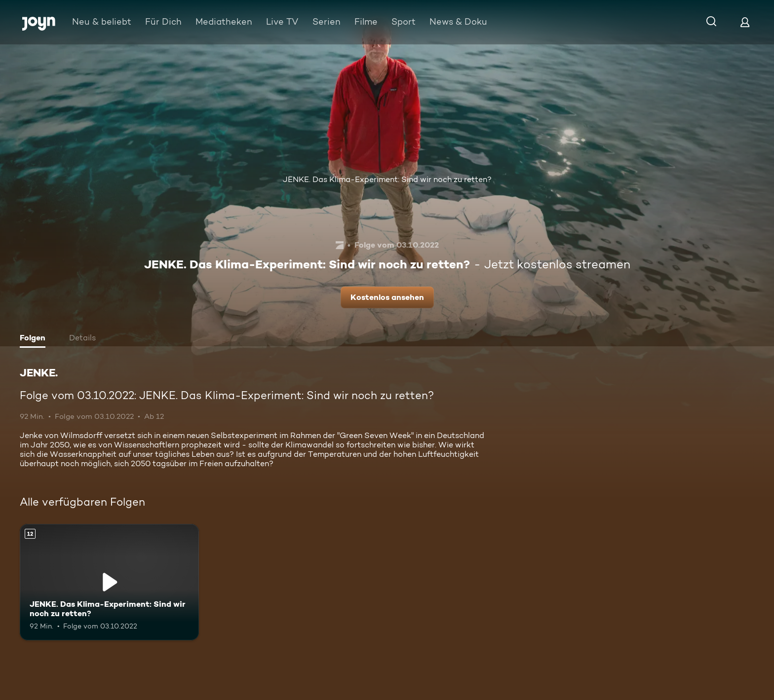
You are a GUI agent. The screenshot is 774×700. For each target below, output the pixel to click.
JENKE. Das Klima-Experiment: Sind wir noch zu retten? (387, 179)
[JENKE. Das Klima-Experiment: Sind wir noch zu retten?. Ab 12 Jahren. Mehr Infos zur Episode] (109, 582)
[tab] (35, 339)
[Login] (745, 22)
